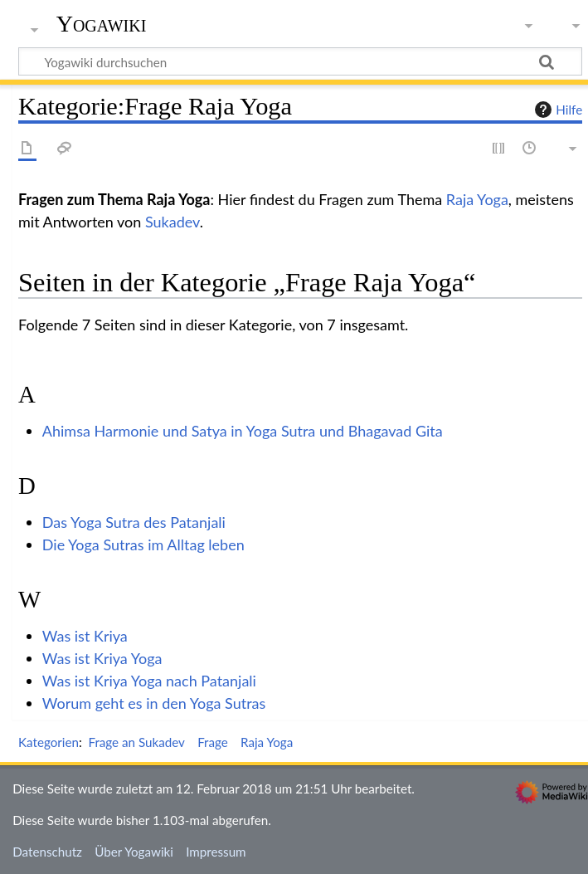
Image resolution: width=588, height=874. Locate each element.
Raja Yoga (477, 199)
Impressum (216, 852)
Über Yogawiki (134, 852)
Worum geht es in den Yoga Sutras (154, 703)
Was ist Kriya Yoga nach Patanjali (149, 681)
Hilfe (556, 110)
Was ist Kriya (85, 636)
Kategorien (49, 742)
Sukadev (173, 222)
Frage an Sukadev (136, 742)
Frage (213, 742)
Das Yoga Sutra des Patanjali (134, 522)
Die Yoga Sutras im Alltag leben (143, 544)
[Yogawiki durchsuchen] (300, 61)
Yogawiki (102, 24)
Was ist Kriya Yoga (102, 658)
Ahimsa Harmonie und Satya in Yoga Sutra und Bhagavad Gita (243, 431)
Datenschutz (47, 852)
